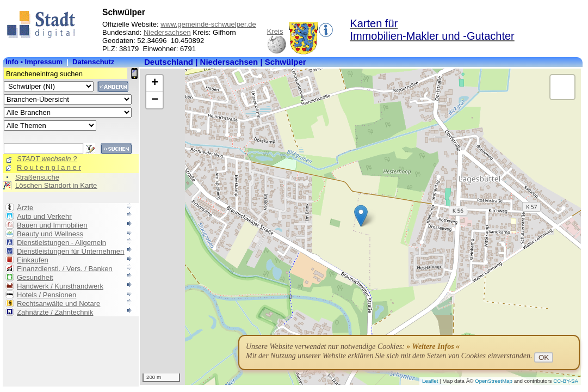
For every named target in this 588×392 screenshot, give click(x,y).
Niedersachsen (167, 32)
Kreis (275, 31)
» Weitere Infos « (433, 347)
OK (544, 357)
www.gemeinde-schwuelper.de (208, 24)
